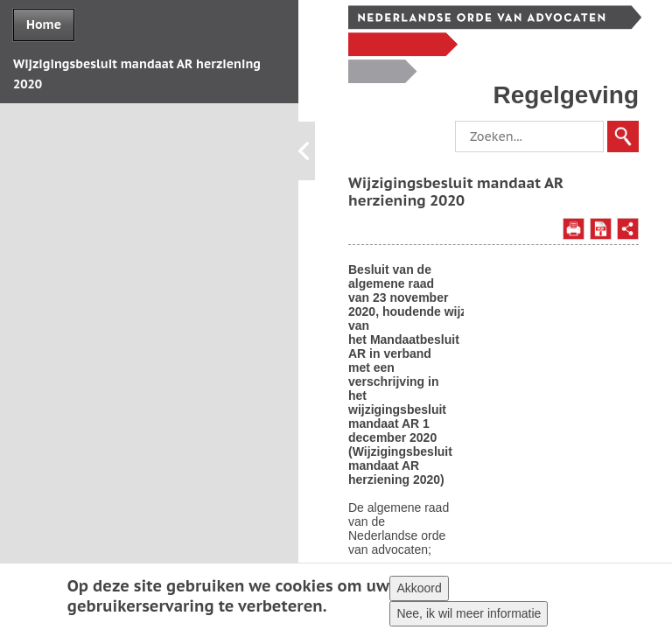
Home (44, 24)
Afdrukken (574, 229)
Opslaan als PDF (601, 229)
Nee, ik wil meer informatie (469, 615)
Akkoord (419, 590)
